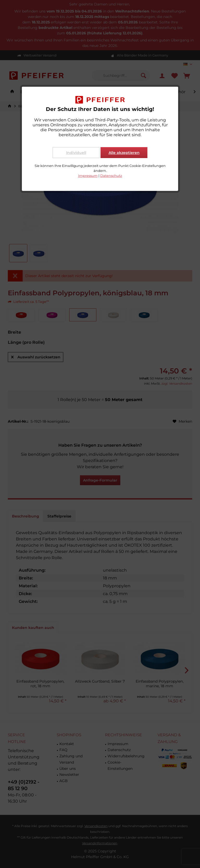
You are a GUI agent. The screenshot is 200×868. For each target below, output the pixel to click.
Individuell (76, 153)
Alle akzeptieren (124, 153)
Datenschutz (111, 176)
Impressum (88, 176)
